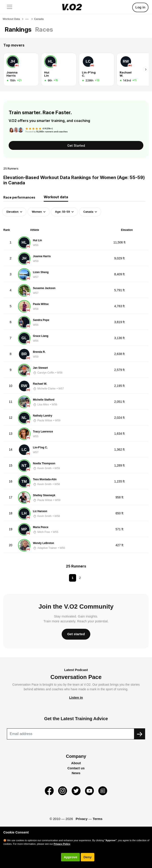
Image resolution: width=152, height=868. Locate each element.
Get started (76, 634)
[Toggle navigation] (10, 7)
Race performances (19, 197)
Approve (70, 857)
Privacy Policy (62, 844)
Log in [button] (140, 7)
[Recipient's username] (71, 734)
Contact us (76, 768)
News (76, 773)
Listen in (76, 697)
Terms (98, 819)
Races (44, 29)
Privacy (82, 819)
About (76, 763)
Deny (88, 857)
